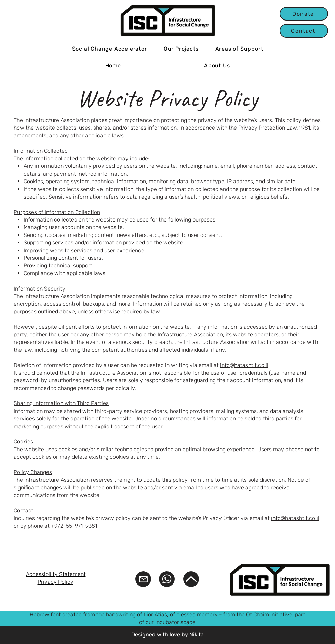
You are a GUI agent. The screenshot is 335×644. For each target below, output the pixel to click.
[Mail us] (143, 579)
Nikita (197, 635)
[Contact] (304, 31)
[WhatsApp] (167, 579)
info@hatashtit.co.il (244, 365)
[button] (181, 49)
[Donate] (304, 14)
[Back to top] (191, 579)
